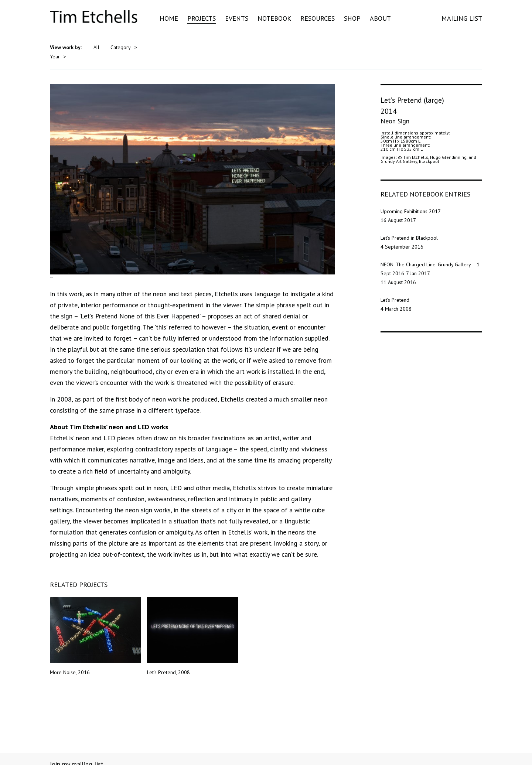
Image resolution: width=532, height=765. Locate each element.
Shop (352, 18)
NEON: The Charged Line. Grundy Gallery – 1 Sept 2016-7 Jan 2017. (430, 259)
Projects (202, 18)
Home (169, 18)
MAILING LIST (462, 18)
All (96, 47)
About (380, 18)
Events (237, 18)
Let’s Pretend (395, 290)
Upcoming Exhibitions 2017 (411, 201)
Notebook (274, 18)
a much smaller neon (298, 424)
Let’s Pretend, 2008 (193, 661)
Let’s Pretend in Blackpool (409, 228)
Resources (318, 18)
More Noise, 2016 (96, 661)
